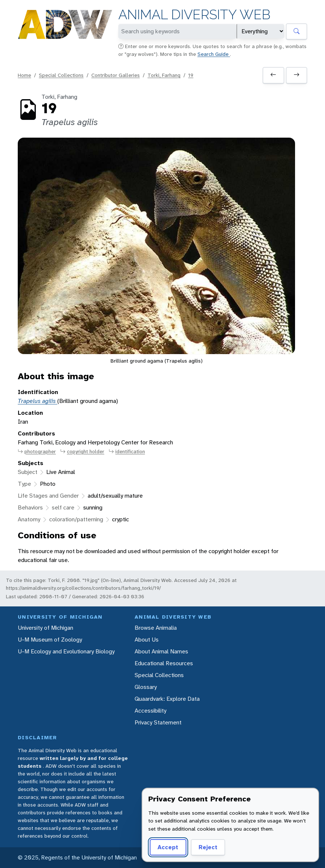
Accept (168, 847)
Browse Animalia (156, 628)
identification (127, 452)
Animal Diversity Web (194, 15)
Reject (208, 847)
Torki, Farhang (164, 75)
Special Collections (61, 75)
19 (191, 75)
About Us (147, 640)
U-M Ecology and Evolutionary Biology (66, 651)
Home (24, 75)
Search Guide (214, 54)
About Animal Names (161, 651)
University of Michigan (45, 628)
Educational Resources (164, 663)
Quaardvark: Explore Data (167, 699)
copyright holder (82, 452)
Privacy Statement (158, 722)
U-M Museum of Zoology (50, 640)
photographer (37, 452)
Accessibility (150, 711)
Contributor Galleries (116, 75)
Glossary (146, 687)
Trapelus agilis (38, 401)
